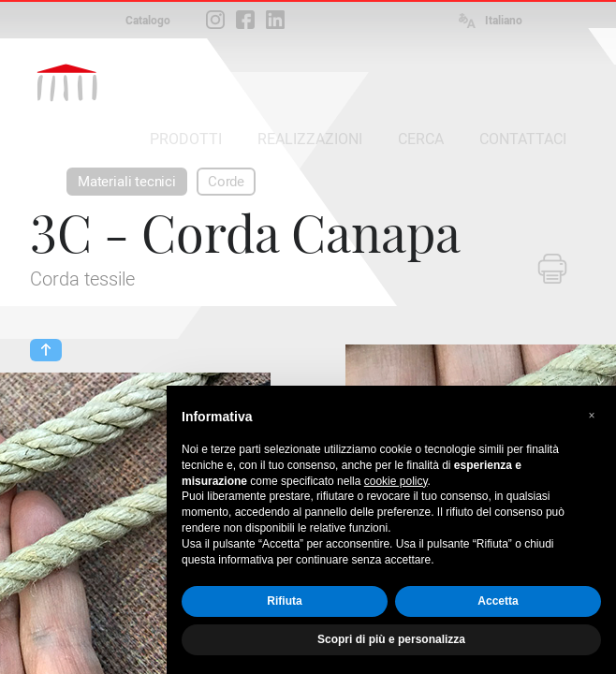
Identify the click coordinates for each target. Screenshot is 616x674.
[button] (592, 416)
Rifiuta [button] (284, 601)
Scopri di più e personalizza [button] (391, 639)
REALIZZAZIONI (310, 139)
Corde (226, 182)
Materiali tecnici (127, 182)
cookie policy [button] (396, 481)
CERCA (421, 139)
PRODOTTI (186, 139)
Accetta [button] (498, 601)
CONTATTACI (523, 139)
